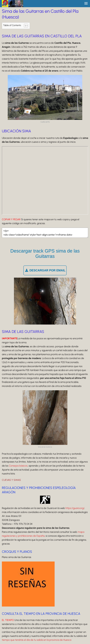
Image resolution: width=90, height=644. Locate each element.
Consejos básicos (18, 466)
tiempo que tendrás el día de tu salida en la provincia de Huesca (37, 640)
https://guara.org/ (75, 508)
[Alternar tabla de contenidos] (25, 26)
